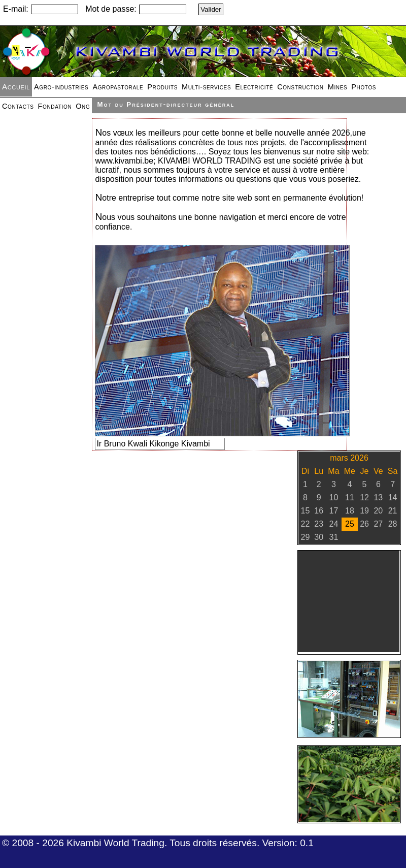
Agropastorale (118, 87)
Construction (300, 87)
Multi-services (206, 87)
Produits (162, 87)
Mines (338, 87)
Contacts (18, 106)
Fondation (55, 106)
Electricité (254, 87)
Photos (364, 87)
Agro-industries (61, 87)
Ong (83, 106)
